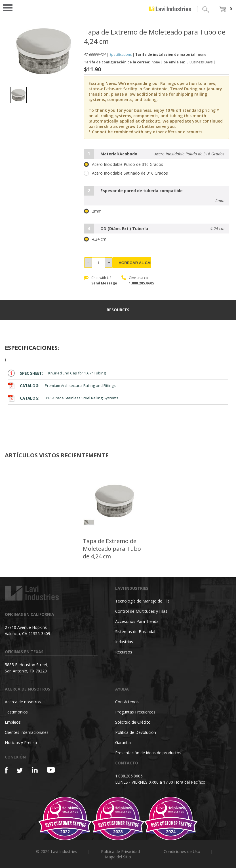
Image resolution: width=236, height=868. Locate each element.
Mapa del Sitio (118, 857)
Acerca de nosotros (23, 702)
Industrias (124, 642)
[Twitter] (20, 771)
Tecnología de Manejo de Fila (142, 601)
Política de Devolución (136, 732)
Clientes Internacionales (27, 732)
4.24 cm (95, 239)
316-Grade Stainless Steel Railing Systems (63, 398)
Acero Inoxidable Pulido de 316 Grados (124, 164)
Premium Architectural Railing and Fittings (62, 386)
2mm (93, 211)
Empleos (13, 722)
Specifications (121, 54)
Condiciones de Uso (182, 851)
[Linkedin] (35, 770)
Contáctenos (127, 702)
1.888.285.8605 (141, 283)
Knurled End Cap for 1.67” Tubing (57, 373)
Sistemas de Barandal (135, 632)
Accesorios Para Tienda (137, 621)
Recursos (124, 652)
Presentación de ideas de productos (148, 753)
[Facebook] (6, 770)
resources (118, 310)
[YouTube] (51, 770)
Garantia (123, 742)
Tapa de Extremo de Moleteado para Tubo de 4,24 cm (112, 549)
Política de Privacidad (120, 851)
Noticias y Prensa (21, 742)
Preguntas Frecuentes (135, 712)
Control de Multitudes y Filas (141, 611)
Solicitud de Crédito (133, 722)
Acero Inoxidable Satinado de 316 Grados (126, 173)
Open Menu (10, 7)
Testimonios (16, 712)
